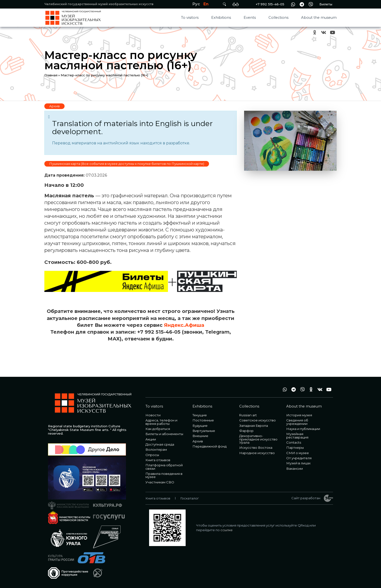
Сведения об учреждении (297, 422)
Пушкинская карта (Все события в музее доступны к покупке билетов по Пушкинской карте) (127, 164)
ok (315, 33)
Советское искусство (257, 420)
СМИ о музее (298, 453)
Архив (54, 106)
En (206, 4)
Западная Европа (254, 426)
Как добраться (158, 429)
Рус (196, 4)
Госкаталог (190, 498)
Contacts (294, 442)
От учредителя (299, 458)
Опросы (152, 455)
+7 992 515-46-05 (270, 4)
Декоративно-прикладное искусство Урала (258, 439)
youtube (332, 33)
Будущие (200, 426)
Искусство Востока (256, 448)
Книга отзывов (158, 460)
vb (311, 4)
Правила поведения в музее (164, 475)
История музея (299, 415)
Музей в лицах (298, 463)
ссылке (227, 530)
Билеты (326, 4)
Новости (153, 415)
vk (324, 33)
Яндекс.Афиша (184, 325)
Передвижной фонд (210, 446)
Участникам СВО (160, 482)
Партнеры (295, 448)
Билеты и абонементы (164, 434)
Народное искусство (257, 453)
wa (293, 4)
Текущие (200, 415)
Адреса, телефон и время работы (161, 422)
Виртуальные (204, 431)
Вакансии (295, 468)
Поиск (224, 4)
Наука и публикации (303, 429)
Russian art (248, 415)
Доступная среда (160, 444)
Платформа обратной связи (164, 467)
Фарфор (246, 431)
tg (302, 4)
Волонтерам (156, 449)
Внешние (200, 436)
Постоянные (203, 420)
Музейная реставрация (297, 435)
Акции (151, 439)
